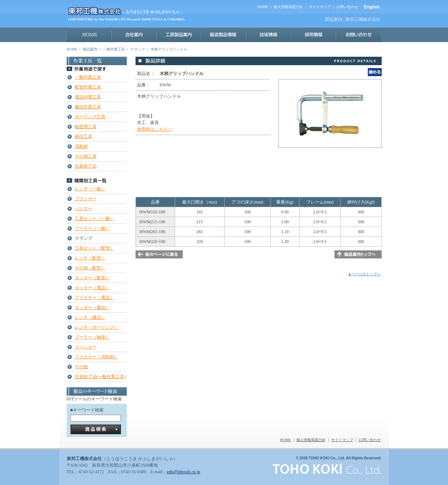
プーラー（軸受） (92, 337)
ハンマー (84, 209)
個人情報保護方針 (288, 7)
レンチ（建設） (90, 317)
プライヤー (86, 199)
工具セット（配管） (95, 248)
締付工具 (84, 137)
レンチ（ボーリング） (97, 327)
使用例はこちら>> (155, 129)
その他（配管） (90, 268)
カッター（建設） (92, 307)
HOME (262, 7)
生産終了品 (86, 166)
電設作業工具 (88, 97)
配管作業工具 (88, 87)
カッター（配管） (92, 278)
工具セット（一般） (95, 219)
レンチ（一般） (90, 189)
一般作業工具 (114, 49)
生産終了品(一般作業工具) (100, 377)
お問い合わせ (347, 7)
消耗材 (81, 146)
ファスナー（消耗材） (97, 357)
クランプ (138, 49)
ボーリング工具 (90, 117)
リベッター (86, 347)
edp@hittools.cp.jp (183, 472)
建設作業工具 (88, 107)
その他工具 (86, 156)
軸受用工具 (86, 127)
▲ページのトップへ (364, 274)
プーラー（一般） (92, 228)
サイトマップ (320, 7)
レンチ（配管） (90, 258)
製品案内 (90, 49)
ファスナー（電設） (95, 298)
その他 (81, 367)
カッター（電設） (92, 288)
